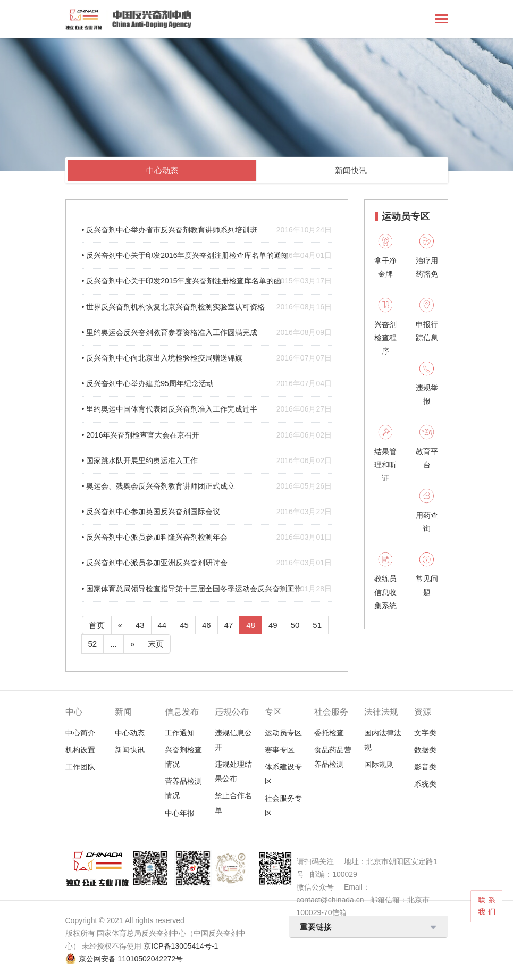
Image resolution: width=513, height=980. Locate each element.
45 (184, 625)
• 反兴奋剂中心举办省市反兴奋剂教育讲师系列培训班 (207, 230)
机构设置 (80, 750)
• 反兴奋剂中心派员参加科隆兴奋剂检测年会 (207, 537)
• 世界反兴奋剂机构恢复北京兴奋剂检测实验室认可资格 (207, 307)
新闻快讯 (351, 170)
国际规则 (379, 764)
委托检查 (329, 733)
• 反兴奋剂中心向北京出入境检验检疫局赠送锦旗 (207, 358)
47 (229, 625)
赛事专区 (280, 750)
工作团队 (80, 767)
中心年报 (180, 813)
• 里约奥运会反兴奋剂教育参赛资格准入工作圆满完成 (207, 333)
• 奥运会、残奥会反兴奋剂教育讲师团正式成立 (207, 486)
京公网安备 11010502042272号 (131, 959)
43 (140, 625)
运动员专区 (283, 733)
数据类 (425, 750)
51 (317, 625)
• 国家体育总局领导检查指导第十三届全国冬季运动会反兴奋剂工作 (207, 589)
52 (93, 644)
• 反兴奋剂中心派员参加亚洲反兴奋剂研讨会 (207, 563)
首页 (97, 625)
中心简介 (80, 733)
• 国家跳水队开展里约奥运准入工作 (207, 461)
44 (162, 625)
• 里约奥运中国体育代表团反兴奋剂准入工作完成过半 (207, 409)
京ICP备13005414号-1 (181, 946)
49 (273, 625)
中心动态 (162, 170)
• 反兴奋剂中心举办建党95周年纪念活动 (207, 384)
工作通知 (180, 733)
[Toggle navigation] (441, 20)
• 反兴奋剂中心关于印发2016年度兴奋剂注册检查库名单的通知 (207, 256)
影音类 (425, 767)
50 (295, 625)
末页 (156, 644)
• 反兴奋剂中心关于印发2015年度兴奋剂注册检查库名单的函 (207, 281)
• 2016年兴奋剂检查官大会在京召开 (207, 435)
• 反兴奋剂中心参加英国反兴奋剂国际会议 (207, 512)
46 (207, 625)
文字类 (425, 733)
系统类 (425, 784)
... (113, 644)
